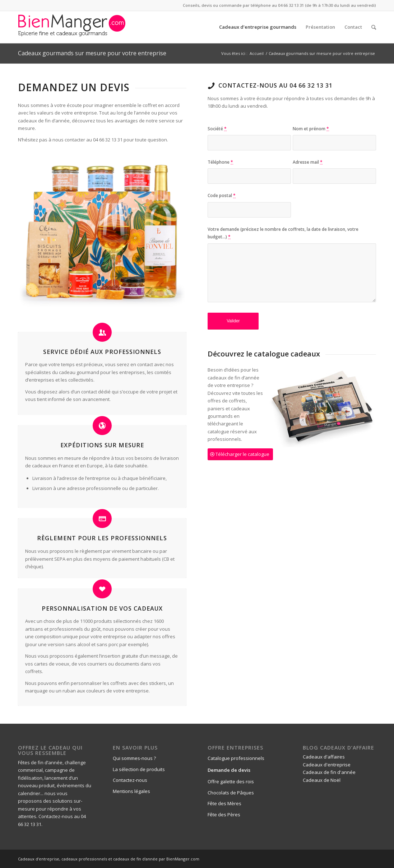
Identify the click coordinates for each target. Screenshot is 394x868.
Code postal (222, 195)
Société (217, 129)
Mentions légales (131, 791)
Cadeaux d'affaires (324, 757)
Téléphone (220, 162)
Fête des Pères (224, 815)
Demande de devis (229, 770)
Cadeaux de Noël (322, 780)
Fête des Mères (224, 803)
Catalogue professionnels (236, 758)
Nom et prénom (311, 129)
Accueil (257, 53)
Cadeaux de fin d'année (329, 772)
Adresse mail (308, 162)
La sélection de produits (139, 769)
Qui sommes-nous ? (134, 758)
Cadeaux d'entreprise (327, 765)
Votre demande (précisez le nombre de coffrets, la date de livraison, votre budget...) (283, 233)
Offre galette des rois (231, 781)
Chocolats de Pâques (231, 793)
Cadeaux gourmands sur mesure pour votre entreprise (92, 53)
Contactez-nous (130, 780)
